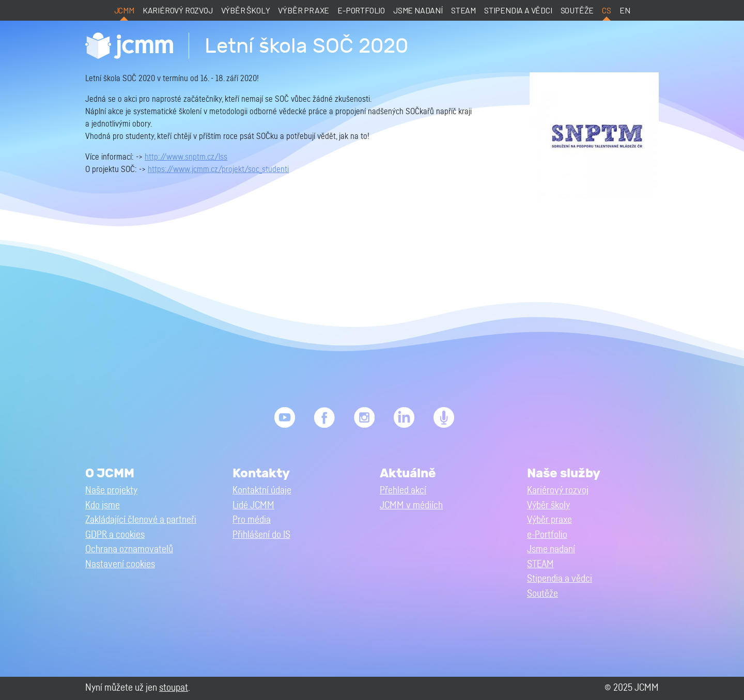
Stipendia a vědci (518, 10)
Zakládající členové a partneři (141, 520)
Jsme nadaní (418, 10)
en (625, 10)
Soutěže (577, 10)
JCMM (124, 10)
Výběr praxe (304, 10)
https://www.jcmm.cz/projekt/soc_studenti (218, 169)
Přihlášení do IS (261, 535)
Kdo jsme (103, 505)
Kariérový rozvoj (178, 10)
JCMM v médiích (411, 505)
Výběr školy (246, 10)
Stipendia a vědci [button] (560, 579)
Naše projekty (111, 491)
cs (607, 10)
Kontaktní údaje (262, 491)
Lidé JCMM (253, 505)
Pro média (252, 520)
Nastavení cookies (120, 564)
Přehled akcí (403, 491)
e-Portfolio (361, 10)
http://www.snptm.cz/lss (186, 157)
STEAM (463, 10)
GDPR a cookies (115, 535)
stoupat (174, 688)
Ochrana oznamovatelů (129, 549)
